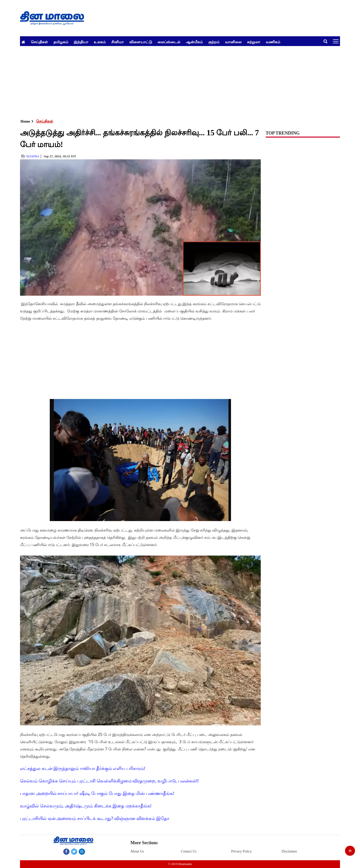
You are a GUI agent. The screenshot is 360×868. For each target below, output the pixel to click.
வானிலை (233, 42)
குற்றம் (214, 42)
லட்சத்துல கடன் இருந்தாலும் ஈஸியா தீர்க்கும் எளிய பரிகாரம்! (83, 768)
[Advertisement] (170, 81)
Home (25, 121)
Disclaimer (289, 851)
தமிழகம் (61, 42)
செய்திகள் (39, 42)
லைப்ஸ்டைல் (169, 42)
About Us (137, 851)
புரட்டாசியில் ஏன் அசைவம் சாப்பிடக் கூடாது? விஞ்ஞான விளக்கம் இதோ (95, 818)
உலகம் (100, 42)
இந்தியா (81, 42)
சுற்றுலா (254, 42)
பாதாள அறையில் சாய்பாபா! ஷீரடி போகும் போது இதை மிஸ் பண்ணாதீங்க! (97, 793)
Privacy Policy (241, 851)
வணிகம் (273, 42)
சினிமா (117, 42)
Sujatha (33, 156)
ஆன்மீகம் (194, 42)
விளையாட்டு (141, 42)
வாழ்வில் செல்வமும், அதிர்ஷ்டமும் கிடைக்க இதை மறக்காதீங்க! (86, 806)
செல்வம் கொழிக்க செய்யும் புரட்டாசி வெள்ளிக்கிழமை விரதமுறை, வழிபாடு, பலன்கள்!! (109, 781)
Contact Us (189, 851)
